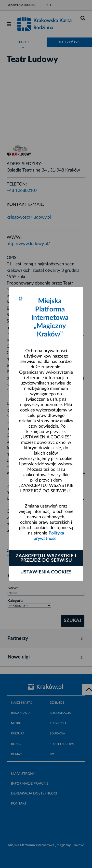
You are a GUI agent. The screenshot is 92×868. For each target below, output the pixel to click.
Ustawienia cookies (46, 572)
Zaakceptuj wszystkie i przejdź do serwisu (46, 558)
